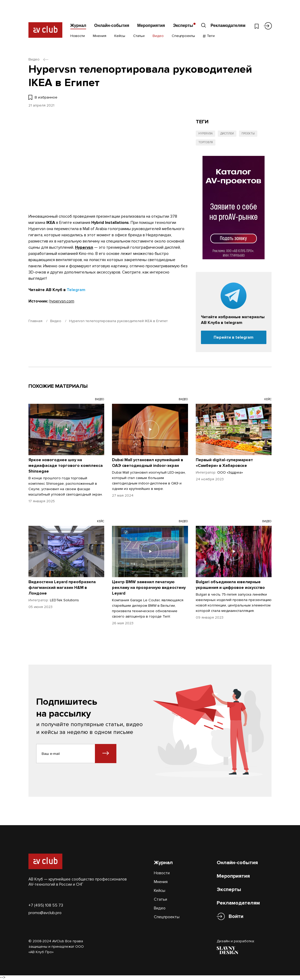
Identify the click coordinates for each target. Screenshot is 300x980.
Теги (209, 36)
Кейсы (120, 36)
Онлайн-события (112, 25)
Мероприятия (151, 25)
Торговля (206, 142)
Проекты (248, 134)
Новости (78, 36)
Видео (158, 36)
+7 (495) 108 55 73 (46, 905)
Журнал (78, 25)
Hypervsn (84, 247)
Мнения (100, 36)
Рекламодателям (228, 25)
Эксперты (183, 25)
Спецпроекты (183, 36)
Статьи (139, 36)
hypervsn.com (62, 301)
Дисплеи (227, 134)
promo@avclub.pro (45, 913)
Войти (236, 917)
